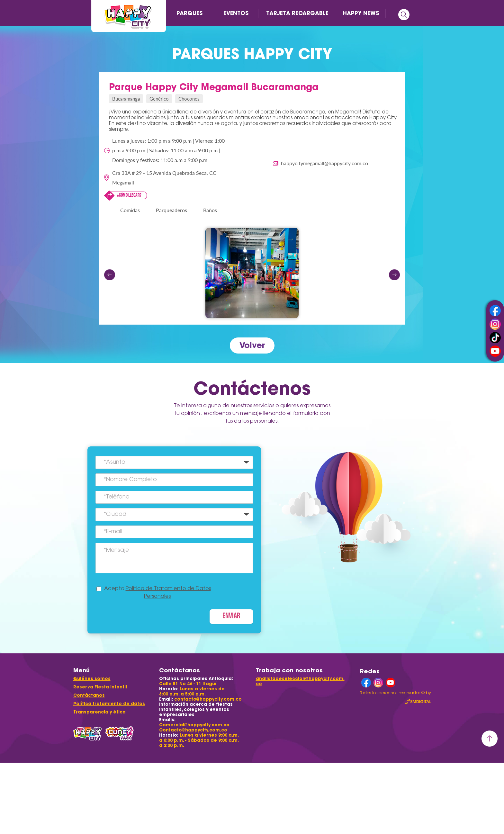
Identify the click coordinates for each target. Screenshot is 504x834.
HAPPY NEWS (361, 13)
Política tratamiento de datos (109, 704)
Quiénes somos (92, 679)
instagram (495, 324)
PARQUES (189, 13)
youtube (495, 351)
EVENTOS (236, 13)
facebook (495, 311)
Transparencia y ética (99, 712)
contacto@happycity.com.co (208, 699)
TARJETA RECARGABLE (297, 13)
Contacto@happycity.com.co (193, 730)
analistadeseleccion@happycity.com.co (300, 681)
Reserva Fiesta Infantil (100, 687)
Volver (252, 345)
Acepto (157, 593)
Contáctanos (89, 695)
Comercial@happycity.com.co (194, 725)
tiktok (495, 338)
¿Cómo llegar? (129, 195)
